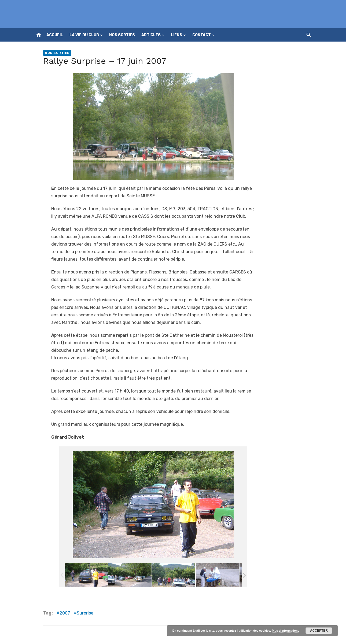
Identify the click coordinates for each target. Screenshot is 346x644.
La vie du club (84, 35)
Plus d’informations (286, 631)
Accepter (319, 631)
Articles (151, 35)
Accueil (55, 35)
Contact (202, 35)
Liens (176, 35)
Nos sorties (122, 35)
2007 (65, 613)
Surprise (85, 613)
